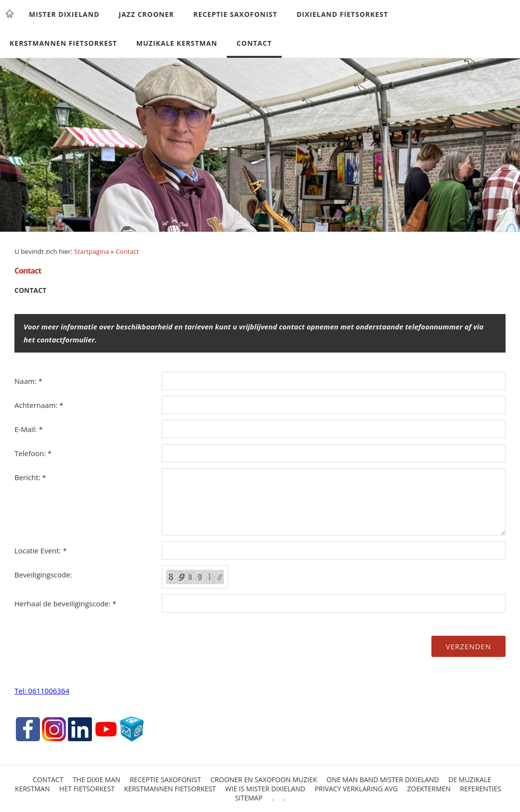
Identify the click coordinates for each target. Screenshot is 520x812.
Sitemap (249, 798)
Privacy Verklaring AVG (356, 789)
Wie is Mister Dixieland (265, 789)
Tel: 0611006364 (42, 691)
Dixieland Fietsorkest (342, 14)
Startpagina (91, 251)
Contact (254, 43)
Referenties (480, 789)
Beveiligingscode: (43, 575)
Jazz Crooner (147, 14)
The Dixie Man (97, 779)
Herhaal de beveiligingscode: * (65, 603)
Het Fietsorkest (87, 789)
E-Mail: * (29, 429)
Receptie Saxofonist (235, 14)
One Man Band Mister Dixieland (383, 779)
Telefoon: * (33, 453)
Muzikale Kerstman (177, 43)
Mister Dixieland (64, 14)
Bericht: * (30, 477)
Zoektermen (429, 789)
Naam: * (28, 381)
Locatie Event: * (41, 550)
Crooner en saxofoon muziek (264, 779)
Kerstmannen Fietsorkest (63, 43)
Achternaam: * (39, 405)
